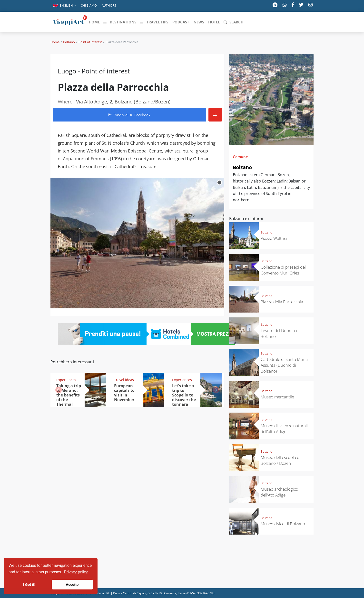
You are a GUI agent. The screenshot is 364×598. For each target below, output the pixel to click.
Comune (240, 157)
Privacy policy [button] (76, 572)
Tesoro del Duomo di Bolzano (280, 333)
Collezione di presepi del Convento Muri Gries (283, 270)
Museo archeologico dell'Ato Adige (279, 492)
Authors (109, 5)
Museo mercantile (277, 397)
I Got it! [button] (29, 585)
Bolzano (69, 42)
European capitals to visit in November (124, 393)
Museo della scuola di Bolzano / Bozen (280, 460)
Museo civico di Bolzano (283, 524)
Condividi (129, 115)
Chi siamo (89, 5)
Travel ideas (124, 380)
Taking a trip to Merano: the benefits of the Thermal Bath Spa (69, 397)
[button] (64, 6)
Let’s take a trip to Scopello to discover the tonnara (184, 395)
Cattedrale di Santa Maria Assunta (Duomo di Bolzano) (284, 365)
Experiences (66, 380)
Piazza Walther (274, 238)
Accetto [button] (72, 585)
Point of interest (90, 42)
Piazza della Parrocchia (282, 302)
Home (55, 42)
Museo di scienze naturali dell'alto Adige (284, 429)
